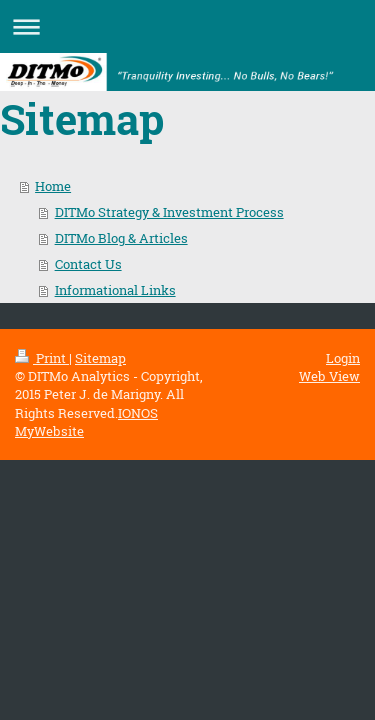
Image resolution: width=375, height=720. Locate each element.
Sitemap (100, 358)
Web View (329, 376)
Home (53, 186)
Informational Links (115, 290)
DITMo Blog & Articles (121, 238)
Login (343, 358)
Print (42, 358)
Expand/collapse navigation (187, 26)
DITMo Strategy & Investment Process (169, 212)
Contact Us (88, 264)
